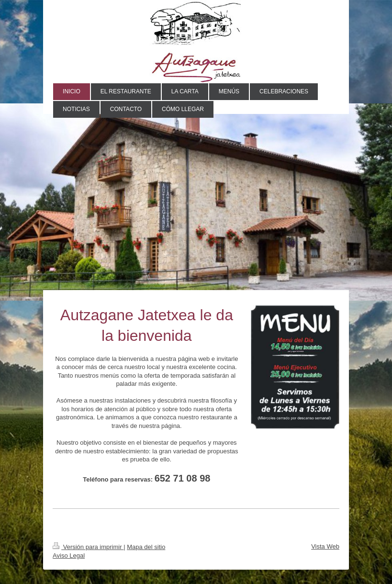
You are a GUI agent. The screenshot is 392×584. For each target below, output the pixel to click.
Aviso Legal (69, 556)
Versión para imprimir (88, 547)
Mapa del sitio (146, 547)
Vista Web (325, 546)
